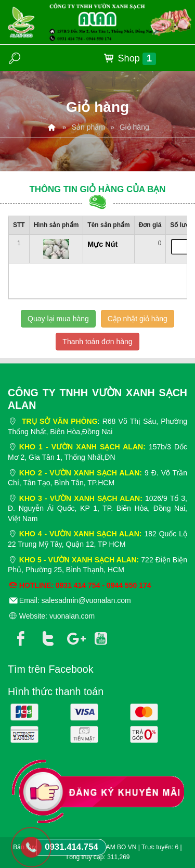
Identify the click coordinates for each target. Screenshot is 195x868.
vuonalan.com (72, 616)
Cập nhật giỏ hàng (138, 319)
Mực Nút (102, 244)
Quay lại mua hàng (58, 319)
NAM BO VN (119, 847)
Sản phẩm (88, 127)
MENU (177, 58)
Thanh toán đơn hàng (97, 342)
